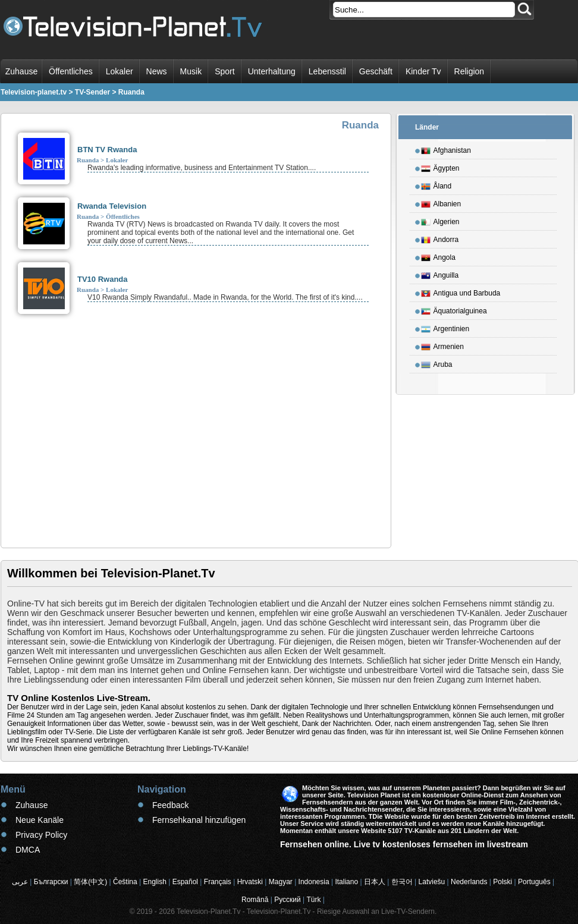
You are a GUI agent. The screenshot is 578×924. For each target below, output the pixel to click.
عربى (20, 882)
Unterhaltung (272, 71)
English (155, 882)
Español (185, 882)
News (157, 71)
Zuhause (21, 71)
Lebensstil (327, 71)
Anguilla (440, 274)
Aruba (437, 363)
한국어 (402, 882)
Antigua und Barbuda (461, 291)
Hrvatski (250, 882)
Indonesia (314, 882)
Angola (438, 256)
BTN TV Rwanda (107, 150)
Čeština (125, 882)
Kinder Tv (423, 71)
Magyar (281, 882)
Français (218, 882)
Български (51, 882)
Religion (469, 71)
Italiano (346, 882)
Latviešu (432, 882)
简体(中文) (90, 882)
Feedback (170, 805)
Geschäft (376, 71)
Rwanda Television (112, 206)
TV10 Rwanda (103, 279)
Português (534, 882)
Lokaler (120, 71)
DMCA (28, 850)
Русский (288, 900)
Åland (436, 184)
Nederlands (469, 882)
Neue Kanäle (40, 820)
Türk (314, 900)
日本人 (375, 882)
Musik (191, 71)
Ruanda (88, 160)
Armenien (442, 345)
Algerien (440, 220)
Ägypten (440, 166)
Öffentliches (71, 71)
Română (255, 900)
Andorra (440, 238)
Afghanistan (446, 149)
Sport (224, 71)
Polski (502, 882)
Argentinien (445, 327)
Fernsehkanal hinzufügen (199, 820)
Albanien (441, 202)
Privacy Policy (41, 835)
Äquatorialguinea (454, 309)
